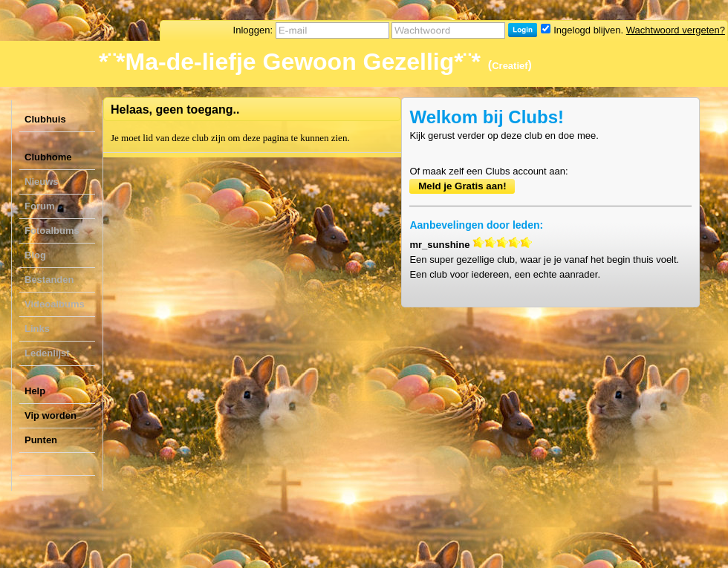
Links (37, 329)
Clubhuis (45, 119)
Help (35, 391)
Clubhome (48, 157)
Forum (39, 206)
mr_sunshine (439, 245)
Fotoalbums (52, 231)
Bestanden (49, 280)
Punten (41, 440)
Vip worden (51, 415)
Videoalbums (55, 304)
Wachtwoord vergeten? (676, 30)
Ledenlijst (47, 353)
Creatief (510, 66)
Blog (35, 255)
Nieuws (42, 182)
